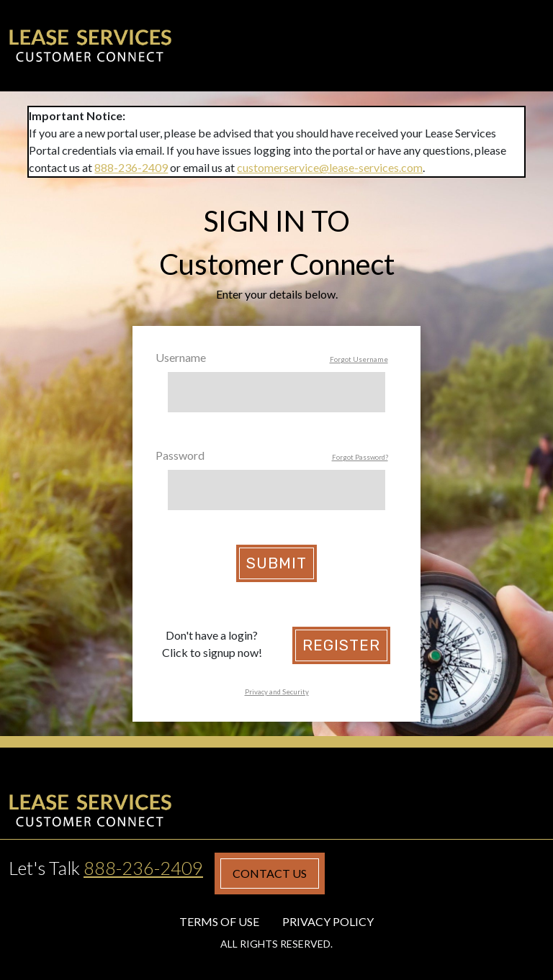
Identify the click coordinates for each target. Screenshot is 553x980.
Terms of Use (219, 921)
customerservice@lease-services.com (330, 167)
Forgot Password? (360, 457)
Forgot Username (359, 359)
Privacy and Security (277, 692)
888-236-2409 (131, 167)
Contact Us (270, 873)
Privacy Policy (328, 921)
